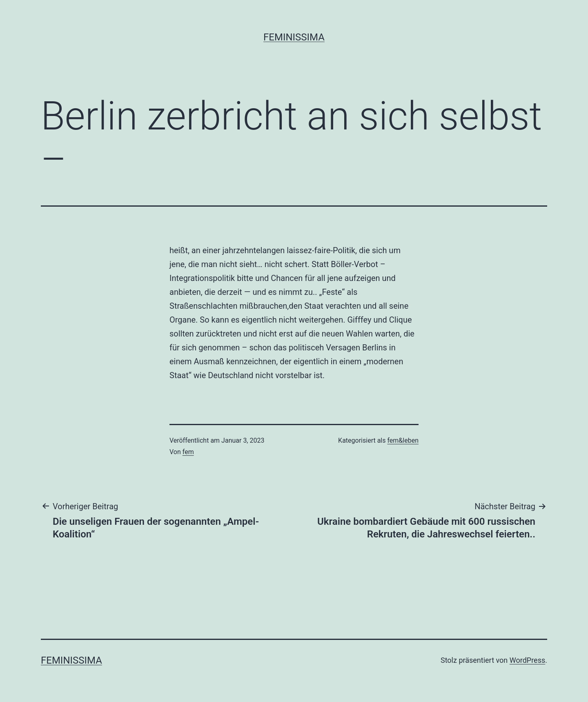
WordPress (527, 660)
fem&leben (403, 440)
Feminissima (294, 37)
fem (188, 452)
